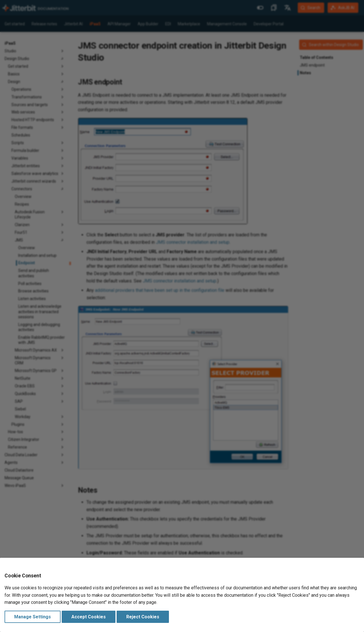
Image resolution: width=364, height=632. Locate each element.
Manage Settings (33, 617)
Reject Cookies (143, 617)
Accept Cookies (89, 617)
